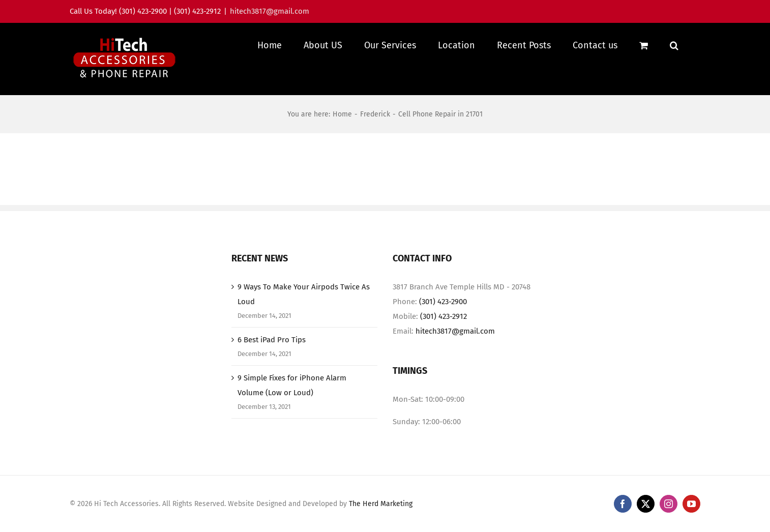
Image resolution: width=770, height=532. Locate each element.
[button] (674, 45)
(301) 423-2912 (443, 327)
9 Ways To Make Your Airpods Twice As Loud (304, 304)
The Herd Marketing (381, 514)
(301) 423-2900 (443, 312)
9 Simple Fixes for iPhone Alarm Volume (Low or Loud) (292, 395)
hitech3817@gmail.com (270, 11)
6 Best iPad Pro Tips (272, 350)
